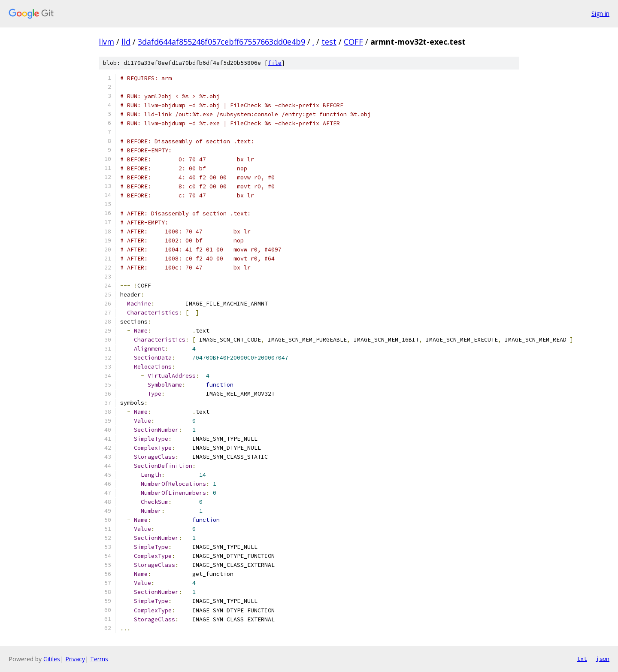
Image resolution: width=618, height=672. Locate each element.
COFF (353, 42)
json (603, 659)
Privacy (75, 659)
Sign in (600, 14)
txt (582, 659)
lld (126, 42)
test (329, 42)
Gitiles (52, 659)
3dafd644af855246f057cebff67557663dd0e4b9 (221, 42)
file (275, 63)
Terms (99, 659)
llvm (106, 42)
